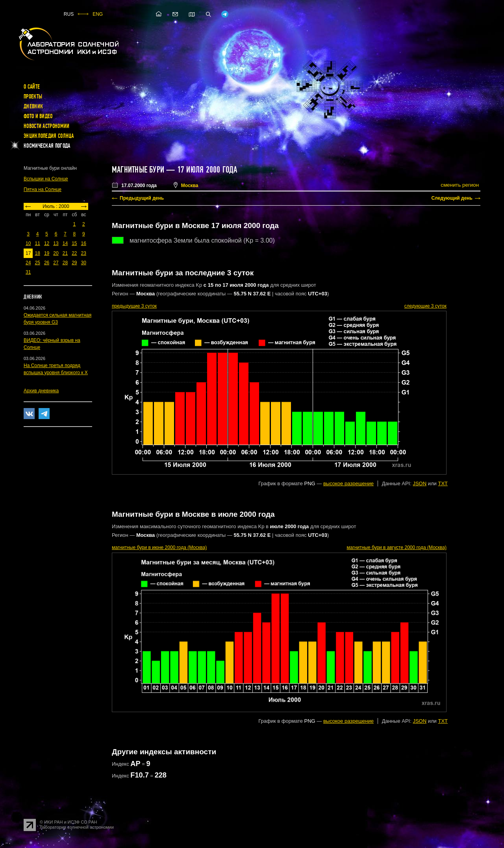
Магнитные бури (139, 170)
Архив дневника (41, 391)
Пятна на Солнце (43, 189)
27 (56, 263)
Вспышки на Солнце (46, 179)
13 (56, 243)
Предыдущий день (142, 198)
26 (47, 263)
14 (65, 243)
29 (74, 263)
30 (84, 263)
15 (74, 243)
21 (65, 253)
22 (74, 253)
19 (47, 253)
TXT (443, 483)
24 (28, 263)
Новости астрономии (46, 126)
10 (28, 243)
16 (84, 243)
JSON (420, 483)
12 (47, 243)
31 (28, 272)
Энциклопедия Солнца (49, 136)
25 (37, 263)
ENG (98, 14)
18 (37, 253)
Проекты (33, 96)
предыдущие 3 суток (134, 306)
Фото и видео (38, 116)
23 (84, 253)
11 (37, 243)
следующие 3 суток (425, 306)
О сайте (32, 87)
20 (56, 253)
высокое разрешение (348, 483)
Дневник (33, 106)
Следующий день (452, 198)
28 (65, 263)
